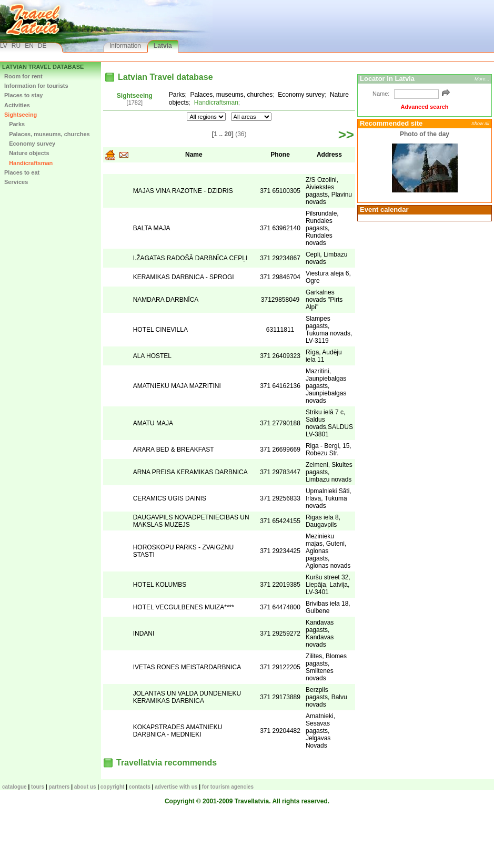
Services (16, 182)
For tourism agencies (228, 787)
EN (29, 46)
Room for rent (23, 76)
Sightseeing (21, 115)
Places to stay (23, 95)
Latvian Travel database (43, 67)
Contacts (140, 787)
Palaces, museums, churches (47, 134)
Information (125, 46)
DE (42, 46)
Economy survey (30, 144)
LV (4, 46)
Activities (17, 105)
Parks (14, 124)
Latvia (163, 46)
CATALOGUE (14, 787)
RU (16, 46)
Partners (59, 787)
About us (85, 787)
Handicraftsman (28, 163)
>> (346, 135)
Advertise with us (176, 787)
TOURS (38, 787)
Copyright (113, 787)
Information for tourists (36, 86)
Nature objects (27, 153)
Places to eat (22, 172)
